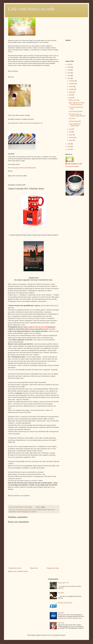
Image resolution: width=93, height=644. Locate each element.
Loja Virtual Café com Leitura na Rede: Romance (77, 115)
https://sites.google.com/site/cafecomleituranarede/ (22, 168)
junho (71, 98)
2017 (69, 73)
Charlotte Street (51, 510)
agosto (71, 92)
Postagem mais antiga (53, 568)
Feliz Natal (61, 623)
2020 (69, 64)
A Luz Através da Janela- (76, 111)
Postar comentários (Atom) (20, 571)
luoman (50, 635)
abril (70, 132)
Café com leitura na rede (31, 9)
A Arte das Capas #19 (75, 121)
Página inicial (34, 568)
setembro (72, 89)
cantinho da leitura (42, 510)
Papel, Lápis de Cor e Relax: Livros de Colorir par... (77, 104)
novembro (72, 84)
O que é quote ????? (64, 583)
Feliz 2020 (61, 613)
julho (71, 95)
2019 (69, 67)
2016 (69, 76)
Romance (34, 512)
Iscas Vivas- (72, 118)
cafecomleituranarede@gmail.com (33, 123)
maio (71, 129)
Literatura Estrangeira (22, 512)
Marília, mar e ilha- (74, 100)
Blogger (63, 635)
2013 (69, 147)
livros (30, 512)
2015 (69, 78)
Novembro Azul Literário (65, 603)
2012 (69, 149)
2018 (69, 70)
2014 (69, 144)
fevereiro (72, 138)
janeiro (71, 140)
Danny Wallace (13, 512)
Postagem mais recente (15, 568)
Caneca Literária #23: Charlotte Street (75, 125)
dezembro (72, 81)
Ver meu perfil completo (72, 166)
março (71, 135)
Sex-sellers (61, 593)
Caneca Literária (32, 510)
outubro (71, 87)
